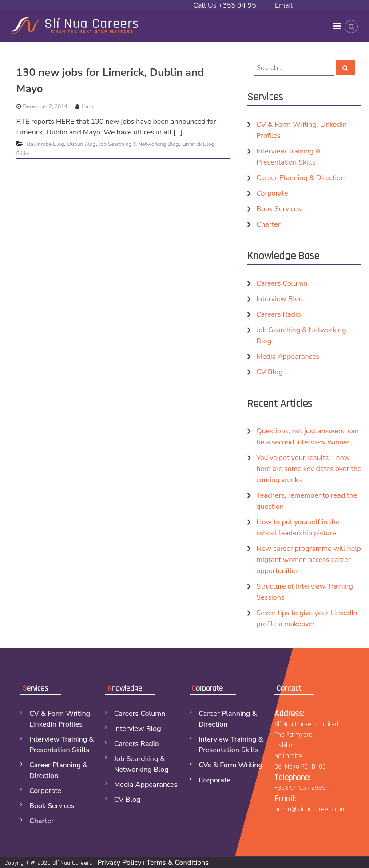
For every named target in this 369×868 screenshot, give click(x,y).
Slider (23, 153)
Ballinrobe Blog (46, 144)
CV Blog (269, 372)
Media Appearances (288, 357)
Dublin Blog (81, 144)
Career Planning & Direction (300, 178)
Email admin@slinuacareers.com (316, 11)
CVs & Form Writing (230, 765)
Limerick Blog (198, 144)
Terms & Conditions (177, 863)
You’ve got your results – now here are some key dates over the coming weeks (309, 469)
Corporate (272, 193)
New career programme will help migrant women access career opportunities (309, 560)
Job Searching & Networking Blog (139, 144)
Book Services (279, 209)
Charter (268, 224)
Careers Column (282, 283)
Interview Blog (280, 299)
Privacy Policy (119, 863)
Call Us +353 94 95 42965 (225, 11)
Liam (87, 106)
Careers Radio (278, 314)
